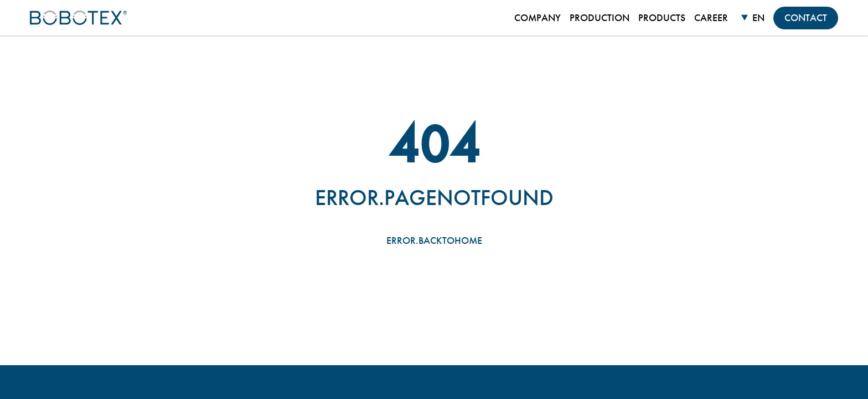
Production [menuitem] (600, 17)
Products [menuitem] (662, 17)
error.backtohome (434, 240)
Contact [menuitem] (806, 17)
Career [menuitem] (711, 17)
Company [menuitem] (538, 17)
